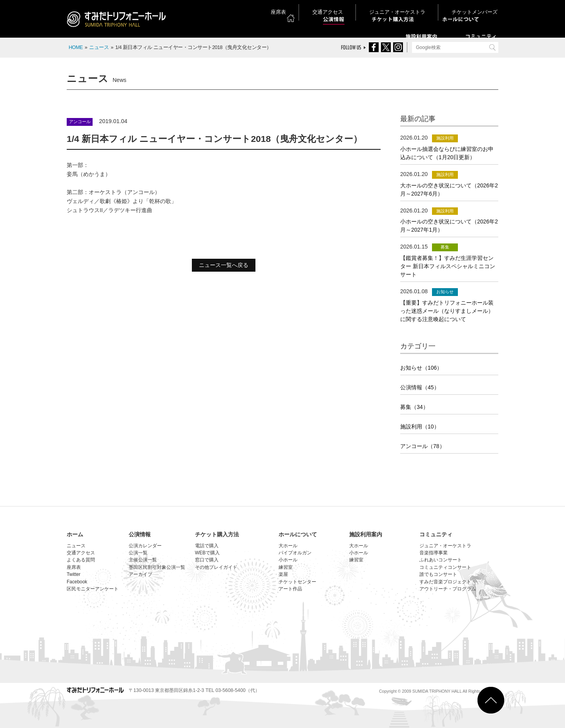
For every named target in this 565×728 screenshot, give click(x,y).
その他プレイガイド (216, 567)
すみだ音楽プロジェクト (445, 582)
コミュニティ (436, 534)
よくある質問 (81, 560)
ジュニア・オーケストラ (419, 7)
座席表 (336, 7)
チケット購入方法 (217, 534)
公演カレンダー (145, 546)
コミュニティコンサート (445, 567)
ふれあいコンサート (441, 560)
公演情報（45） (420, 387)
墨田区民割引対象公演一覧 (157, 567)
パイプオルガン (295, 553)
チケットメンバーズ (476, 7)
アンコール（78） (423, 446)
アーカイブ (140, 574)
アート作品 (290, 589)
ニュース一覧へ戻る (224, 265)
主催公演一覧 (143, 560)
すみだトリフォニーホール (120, 20)
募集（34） (414, 407)
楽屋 (283, 574)
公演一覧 (138, 553)
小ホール (288, 560)
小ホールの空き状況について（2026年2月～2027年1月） (449, 226)
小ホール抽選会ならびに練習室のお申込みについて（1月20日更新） (447, 153)
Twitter (74, 574)
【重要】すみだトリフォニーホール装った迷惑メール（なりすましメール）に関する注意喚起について (447, 311)
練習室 (286, 567)
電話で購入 (207, 546)
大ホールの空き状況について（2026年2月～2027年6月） (449, 190)
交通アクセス (368, 7)
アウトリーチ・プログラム (448, 589)
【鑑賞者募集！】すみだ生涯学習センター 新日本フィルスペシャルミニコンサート (448, 266)
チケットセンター (297, 582)
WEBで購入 (207, 553)
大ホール (288, 546)
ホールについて (298, 534)
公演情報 (140, 534)
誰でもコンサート (438, 574)
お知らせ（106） (421, 368)
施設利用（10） (420, 427)
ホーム (75, 534)
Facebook (77, 582)
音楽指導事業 (434, 553)
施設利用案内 (366, 534)
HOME (76, 47)
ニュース (99, 47)
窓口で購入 (207, 560)
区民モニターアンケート (93, 589)
